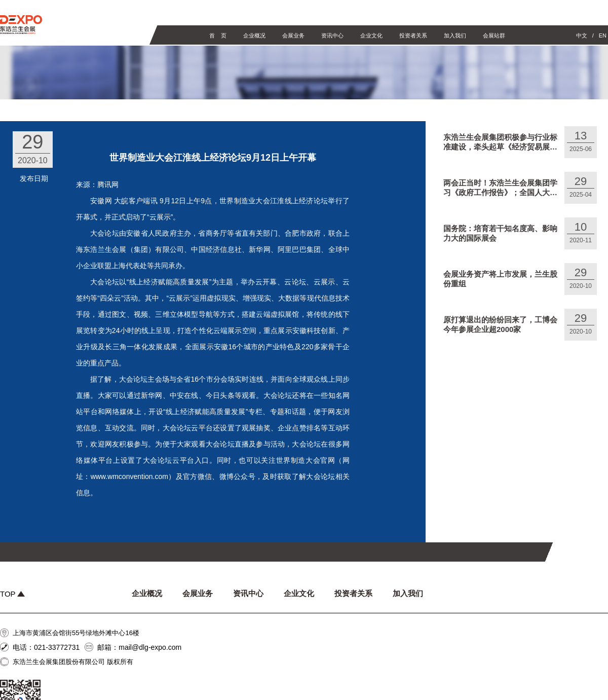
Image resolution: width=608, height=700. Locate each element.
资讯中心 (332, 35)
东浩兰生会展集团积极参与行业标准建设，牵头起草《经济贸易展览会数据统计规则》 (500, 142)
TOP (12, 594)
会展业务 (293, 35)
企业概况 (254, 35)
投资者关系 (413, 35)
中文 (582, 35)
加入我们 (455, 35)
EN (603, 35)
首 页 (218, 35)
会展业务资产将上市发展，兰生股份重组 (500, 279)
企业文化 (371, 35)
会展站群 (494, 35)
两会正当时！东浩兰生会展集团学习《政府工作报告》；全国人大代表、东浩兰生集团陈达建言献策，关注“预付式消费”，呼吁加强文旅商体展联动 (500, 188)
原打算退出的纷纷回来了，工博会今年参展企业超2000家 (500, 324)
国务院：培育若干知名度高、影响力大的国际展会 (500, 233)
